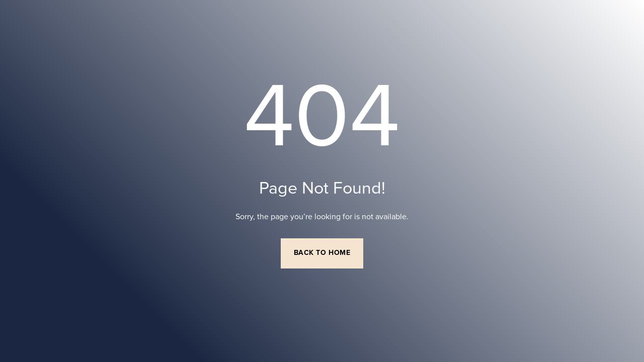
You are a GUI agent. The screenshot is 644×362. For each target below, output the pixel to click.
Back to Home (322, 253)
